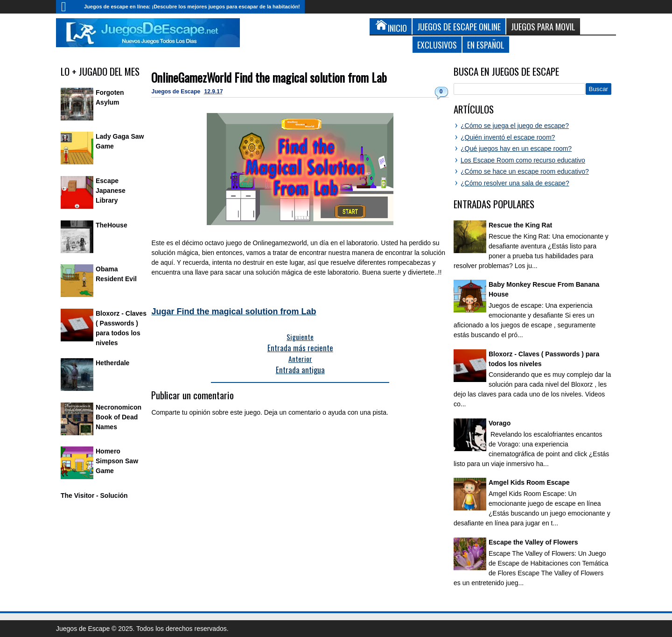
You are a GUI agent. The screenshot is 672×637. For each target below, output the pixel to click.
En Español (486, 45)
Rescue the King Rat (520, 225)
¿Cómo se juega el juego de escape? (515, 126)
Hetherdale (112, 363)
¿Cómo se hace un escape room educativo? (525, 171)
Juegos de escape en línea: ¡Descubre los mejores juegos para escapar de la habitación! (192, 7)
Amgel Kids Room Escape (529, 482)
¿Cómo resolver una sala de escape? (515, 183)
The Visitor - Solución (94, 495)
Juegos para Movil (543, 26)
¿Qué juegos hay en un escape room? (516, 149)
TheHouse (112, 225)
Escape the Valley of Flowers (533, 542)
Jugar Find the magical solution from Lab (234, 311)
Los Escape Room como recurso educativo (523, 160)
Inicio (68, 7)
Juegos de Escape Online (459, 26)
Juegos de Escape (176, 92)
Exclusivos (437, 45)
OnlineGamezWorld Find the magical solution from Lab (269, 77)
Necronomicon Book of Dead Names (119, 417)
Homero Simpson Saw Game (117, 461)
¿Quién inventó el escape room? (508, 137)
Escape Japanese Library (111, 191)
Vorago (500, 423)
